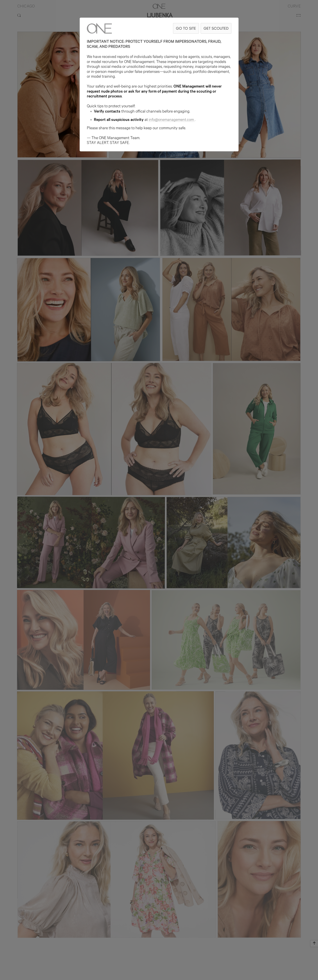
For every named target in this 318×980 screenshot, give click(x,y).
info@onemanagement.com (172, 120)
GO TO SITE (186, 28)
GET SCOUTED (216, 28)
